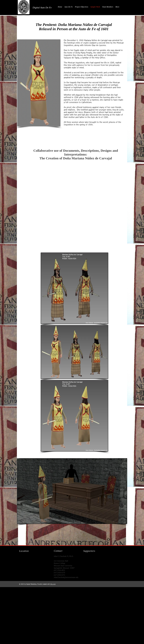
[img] (88, 559)
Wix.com (53, 584)
